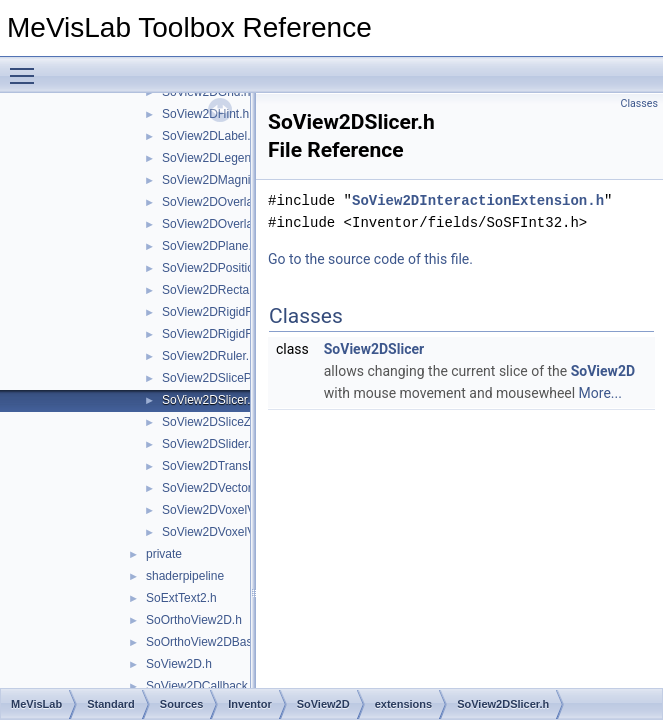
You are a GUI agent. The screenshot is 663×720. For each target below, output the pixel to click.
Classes (639, 103)
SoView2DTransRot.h (219, 466)
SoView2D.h (179, 664)
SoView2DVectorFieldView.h (237, 488)
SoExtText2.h (181, 598)
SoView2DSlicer (374, 349)
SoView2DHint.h (205, 114)
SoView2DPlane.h (210, 246)
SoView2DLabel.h (209, 136)
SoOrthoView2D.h (194, 620)
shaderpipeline (185, 576)
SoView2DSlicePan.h (218, 378)
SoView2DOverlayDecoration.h (244, 224)
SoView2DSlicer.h (209, 400)
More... (600, 393)
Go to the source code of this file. (370, 259)
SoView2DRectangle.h (222, 290)
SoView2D (603, 371)
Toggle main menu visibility (27, 67)
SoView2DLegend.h (215, 158)
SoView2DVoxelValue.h (224, 510)
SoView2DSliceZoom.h (223, 422)
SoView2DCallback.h (202, 686)
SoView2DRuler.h (209, 356)
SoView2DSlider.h (210, 444)
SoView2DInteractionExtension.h (478, 200)
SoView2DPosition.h (216, 268)
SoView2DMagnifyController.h (241, 180)
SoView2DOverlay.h (215, 202)
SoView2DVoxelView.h (222, 532)
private (164, 554)
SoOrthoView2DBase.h (207, 642)
